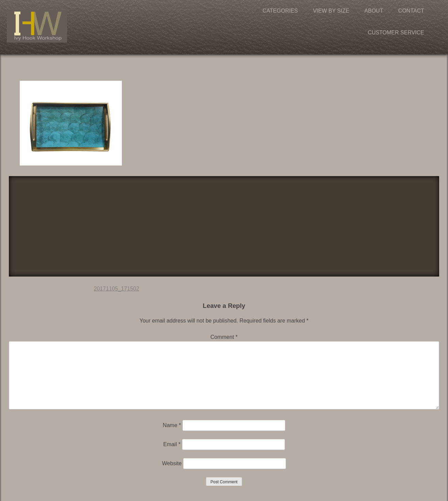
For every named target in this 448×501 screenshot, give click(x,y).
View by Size (331, 11)
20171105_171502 (116, 289)
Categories (280, 11)
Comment (224, 337)
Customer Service (396, 33)
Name (172, 425)
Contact (411, 11)
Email (172, 444)
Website (172, 463)
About (374, 11)
